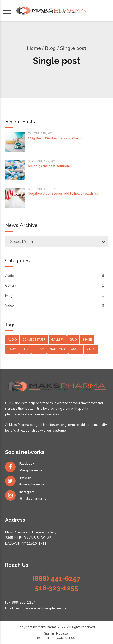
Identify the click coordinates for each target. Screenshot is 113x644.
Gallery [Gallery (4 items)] (58, 340)
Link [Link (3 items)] (25, 349)
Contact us (66, 638)
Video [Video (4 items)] (91, 349)
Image (10, 296)
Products (43, 638)
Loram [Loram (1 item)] (39, 349)
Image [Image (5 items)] (87, 340)
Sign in (49, 634)
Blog (50, 48)
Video (9, 306)
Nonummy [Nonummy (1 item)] (58, 349)
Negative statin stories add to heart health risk (63, 194)
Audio (9, 276)
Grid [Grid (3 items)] (73, 340)
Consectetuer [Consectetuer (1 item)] (34, 340)
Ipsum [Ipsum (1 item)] (12, 349)
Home (34, 48)
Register (63, 634)
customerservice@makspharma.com (42, 608)
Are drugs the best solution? (49, 166)
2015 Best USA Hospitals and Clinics (55, 138)
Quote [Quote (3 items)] (76, 349)
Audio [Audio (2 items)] (12, 340)
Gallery (11, 286)
